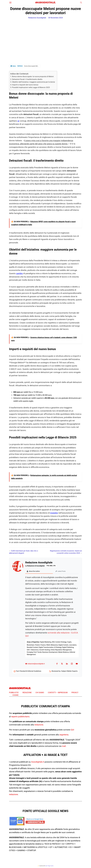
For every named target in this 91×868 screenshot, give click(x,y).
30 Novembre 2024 (55, 18)
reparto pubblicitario (20, 717)
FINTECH (20, 66)
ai (18, 121)
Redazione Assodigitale (37, 18)
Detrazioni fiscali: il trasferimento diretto (27, 79)
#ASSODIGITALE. (45, 3)
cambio (19, 273)
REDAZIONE (27, 693)
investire (54, 513)
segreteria (64, 735)
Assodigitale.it (38, 762)
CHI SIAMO (40, 693)
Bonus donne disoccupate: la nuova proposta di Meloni (33, 77)
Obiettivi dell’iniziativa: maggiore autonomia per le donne (33, 82)
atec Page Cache (49, 866)
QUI (73, 730)
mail (64, 746)
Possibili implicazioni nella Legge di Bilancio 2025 (31, 87)
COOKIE (16, 695)
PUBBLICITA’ (14, 693)
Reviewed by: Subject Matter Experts (65, 671)
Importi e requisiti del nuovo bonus (25, 85)
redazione (39, 725)
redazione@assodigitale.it (35, 664)
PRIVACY (75, 693)
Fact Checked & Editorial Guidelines (29, 671)
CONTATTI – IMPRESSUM (58, 693)
